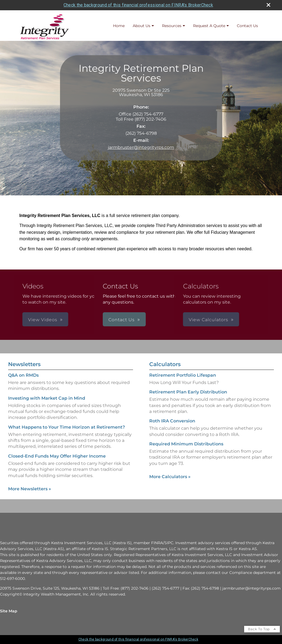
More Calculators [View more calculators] (170, 477)
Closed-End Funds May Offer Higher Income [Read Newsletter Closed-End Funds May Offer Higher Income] (57, 456)
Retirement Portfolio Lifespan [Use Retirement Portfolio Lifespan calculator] (183, 375)
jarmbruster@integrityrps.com (141, 147)
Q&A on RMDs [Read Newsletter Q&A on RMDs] (23, 375)
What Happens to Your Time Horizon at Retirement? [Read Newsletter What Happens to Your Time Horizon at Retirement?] (67, 427)
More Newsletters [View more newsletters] (30, 489)
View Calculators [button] (174, 320)
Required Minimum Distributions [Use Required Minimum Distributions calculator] (186, 444)
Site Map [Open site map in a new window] (9, 611)
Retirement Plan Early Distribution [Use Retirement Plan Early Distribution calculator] (188, 392)
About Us (142, 26)
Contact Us (247, 26)
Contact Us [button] (122, 320)
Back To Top (262, 629)
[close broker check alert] (268, 5)
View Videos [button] (77, 320)
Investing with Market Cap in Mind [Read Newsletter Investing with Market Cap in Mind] (47, 398)
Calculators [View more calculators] (165, 364)
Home (119, 26)
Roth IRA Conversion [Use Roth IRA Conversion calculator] (172, 421)
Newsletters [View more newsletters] (24, 364)
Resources (172, 26)
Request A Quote (209, 26)
